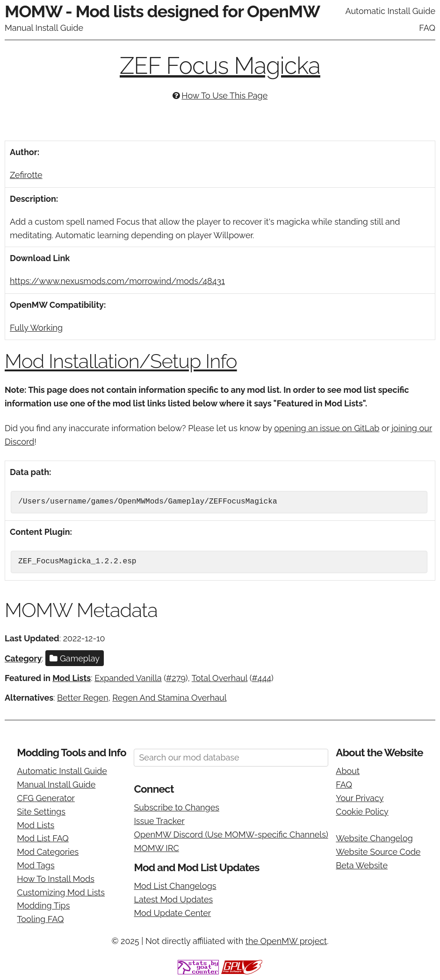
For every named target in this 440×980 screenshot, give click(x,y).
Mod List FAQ (43, 838)
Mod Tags (36, 865)
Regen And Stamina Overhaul (169, 698)
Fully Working (36, 328)
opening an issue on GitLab (327, 428)
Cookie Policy (362, 812)
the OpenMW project (286, 941)
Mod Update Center (172, 913)
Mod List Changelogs (175, 886)
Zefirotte (26, 175)
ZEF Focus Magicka (220, 66)
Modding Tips (43, 905)
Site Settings (41, 812)
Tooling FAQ (40, 919)
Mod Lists (72, 678)
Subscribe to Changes (177, 807)
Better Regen (83, 698)
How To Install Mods (56, 879)
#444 (262, 678)
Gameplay (75, 658)
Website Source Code (378, 852)
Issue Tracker (159, 821)
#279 (176, 678)
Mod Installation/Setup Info (121, 361)
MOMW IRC (156, 848)
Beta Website (362, 865)
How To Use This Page (224, 96)
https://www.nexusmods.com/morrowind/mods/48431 (117, 281)
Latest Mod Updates (173, 899)
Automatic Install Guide (390, 11)
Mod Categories (48, 852)
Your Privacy (360, 798)
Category (23, 658)
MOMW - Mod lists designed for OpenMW (162, 11)
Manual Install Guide (44, 28)
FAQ (427, 28)
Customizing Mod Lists (61, 892)
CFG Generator (46, 798)
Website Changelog (374, 838)
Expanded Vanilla (128, 678)
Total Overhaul (220, 678)
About (348, 771)
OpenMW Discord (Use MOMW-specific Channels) (231, 834)
